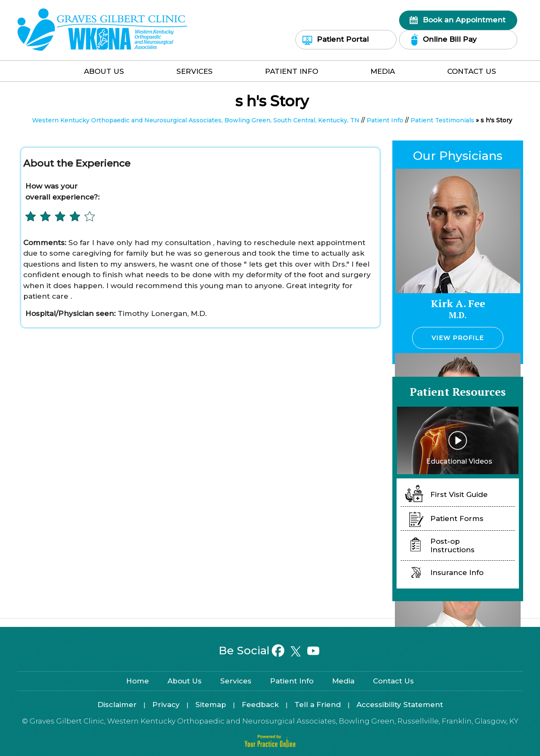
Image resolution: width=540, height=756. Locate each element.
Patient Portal (343, 39)
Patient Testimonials (442, 120)
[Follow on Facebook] (278, 651)
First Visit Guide (459, 494)
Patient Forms (457, 518)
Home (44, 73)
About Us (104, 71)
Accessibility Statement (400, 705)
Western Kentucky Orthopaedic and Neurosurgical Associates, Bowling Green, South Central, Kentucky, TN (196, 120)
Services (194, 71)
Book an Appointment (464, 20)
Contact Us (472, 71)
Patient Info (292, 71)
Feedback (260, 705)
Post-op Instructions (452, 545)
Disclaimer (117, 705)
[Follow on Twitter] (296, 651)
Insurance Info (457, 572)
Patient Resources (458, 391)
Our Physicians (458, 156)
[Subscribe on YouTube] (313, 651)
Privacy (166, 705)
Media (383, 71)
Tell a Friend (318, 705)
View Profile (458, 338)
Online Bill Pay (450, 39)
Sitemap (211, 705)
